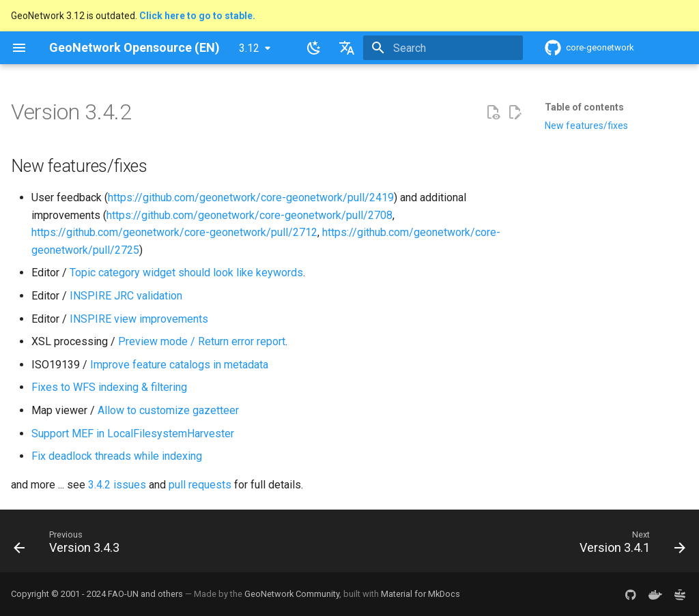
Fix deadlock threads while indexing (117, 456)
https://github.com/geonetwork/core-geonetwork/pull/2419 (251, 197)
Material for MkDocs (420, 594)
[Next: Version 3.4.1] (629, 545)
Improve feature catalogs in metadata (179, 365)
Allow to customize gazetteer (168, 410)
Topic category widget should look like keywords (186, 273)
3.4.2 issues (117, 485)
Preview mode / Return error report (202, 341)
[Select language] (347, 48)
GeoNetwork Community (292, 594)
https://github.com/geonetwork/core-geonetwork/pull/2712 (174, 232)
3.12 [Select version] (249, 48)
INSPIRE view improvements (139, 319)
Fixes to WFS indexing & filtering (109, 387)
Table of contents (584, 107)
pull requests (200, 485)
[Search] (443, 48)
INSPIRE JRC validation (126, 296)
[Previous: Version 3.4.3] (70, 545)
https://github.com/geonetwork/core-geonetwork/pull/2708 (249, 215)
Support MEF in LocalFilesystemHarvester (133, 434)
